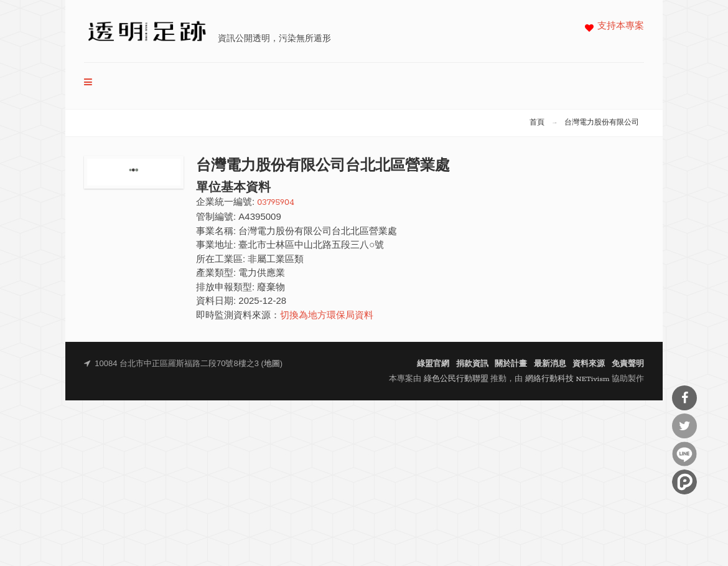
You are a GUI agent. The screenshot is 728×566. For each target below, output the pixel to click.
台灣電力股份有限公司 (602, 123)
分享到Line (684, 454)
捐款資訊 (472, 364)
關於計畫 (511, 364)
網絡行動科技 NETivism (567, 379)
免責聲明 (628, 364)
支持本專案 (621, 26)
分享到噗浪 (684, 482)
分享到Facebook (684, 398)
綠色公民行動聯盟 (456, 379)
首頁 (537, 123)
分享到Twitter (684, 426)
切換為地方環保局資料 (327, 316)
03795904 (276, 203)
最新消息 (550, 364)
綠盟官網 (433, 364)
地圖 (272, 364)
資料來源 (589, 364)
